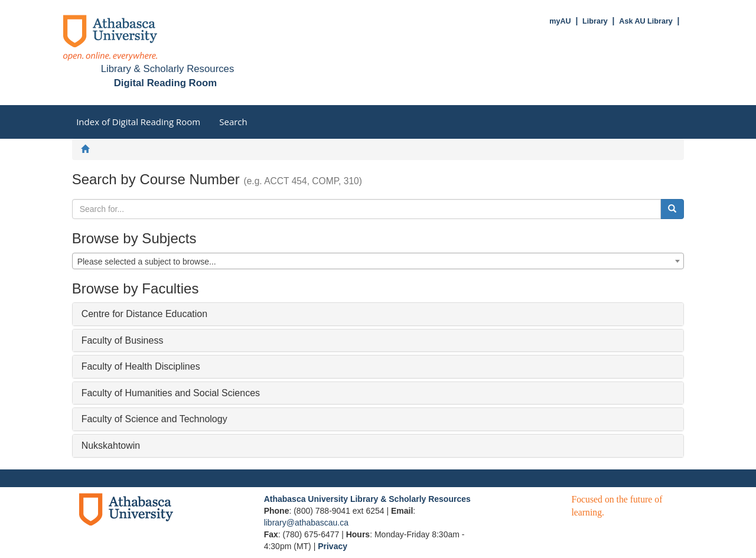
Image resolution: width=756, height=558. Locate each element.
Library (595, 21)
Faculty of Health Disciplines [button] (141, 366)
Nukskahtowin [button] (111, 446)
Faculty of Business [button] (123, 340)
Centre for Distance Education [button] (144, 314)
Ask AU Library (646, 21)
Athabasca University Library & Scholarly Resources (367, 499)
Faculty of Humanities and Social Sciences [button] (171, 393)
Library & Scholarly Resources (168, 69)
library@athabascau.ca (306, 523)
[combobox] (378, 261)
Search (233, 122)
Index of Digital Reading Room (138, 122)
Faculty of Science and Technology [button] (154, 419)
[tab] (378, 314)
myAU (560, 21)
